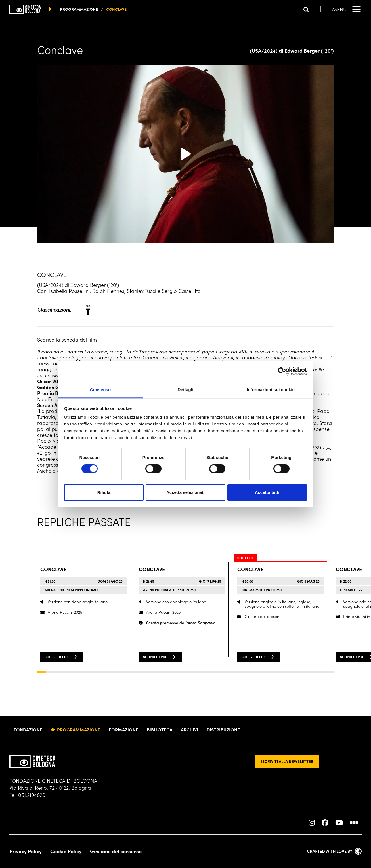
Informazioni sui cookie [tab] (271, 390)
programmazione (79, 9)
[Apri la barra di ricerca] (312, 9)
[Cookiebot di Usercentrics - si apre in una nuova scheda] (282, 371)
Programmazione (79, 729)
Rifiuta (104, 492)
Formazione (123, 729)
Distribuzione (223, 729)
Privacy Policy (26, 851)
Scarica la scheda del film (67, 339)
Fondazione (28, 729)
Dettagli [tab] (186, 390)
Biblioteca (160, 729)
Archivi (189, 729)
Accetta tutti (267, 492)
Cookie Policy (66, 851)
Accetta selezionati (186, 492)
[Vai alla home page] (25, 9)
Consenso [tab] (100, 390)
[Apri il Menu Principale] (347, 9)
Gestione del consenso (116, 851)
